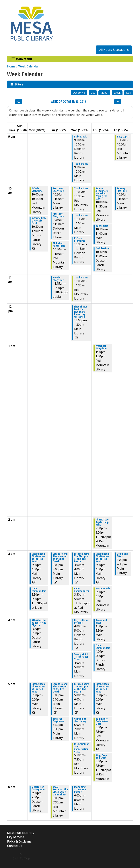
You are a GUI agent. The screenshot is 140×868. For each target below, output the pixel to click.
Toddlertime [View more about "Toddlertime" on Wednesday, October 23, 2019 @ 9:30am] (81, 164)
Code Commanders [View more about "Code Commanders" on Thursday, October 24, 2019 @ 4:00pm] (103, 647)
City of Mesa (16, 837)
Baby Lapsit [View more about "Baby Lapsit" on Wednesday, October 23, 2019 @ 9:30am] (80, 137)
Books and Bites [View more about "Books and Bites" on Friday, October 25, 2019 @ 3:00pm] (122, 555)
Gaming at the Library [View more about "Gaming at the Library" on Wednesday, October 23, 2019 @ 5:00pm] (80, 720)
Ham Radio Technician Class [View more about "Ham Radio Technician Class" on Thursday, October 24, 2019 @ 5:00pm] (102, 721)
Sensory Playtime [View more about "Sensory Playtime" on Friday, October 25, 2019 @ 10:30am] (122, 190)
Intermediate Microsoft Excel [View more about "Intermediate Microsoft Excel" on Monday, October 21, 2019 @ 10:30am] (39, 221)
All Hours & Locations (114, 50)
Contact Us (15, 846)
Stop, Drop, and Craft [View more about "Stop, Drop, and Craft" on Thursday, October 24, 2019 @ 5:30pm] (101, 757)
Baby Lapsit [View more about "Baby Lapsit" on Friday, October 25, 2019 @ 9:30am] (123, 137)
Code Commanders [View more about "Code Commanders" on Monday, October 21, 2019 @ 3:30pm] (39, 590)
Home (11, 66)
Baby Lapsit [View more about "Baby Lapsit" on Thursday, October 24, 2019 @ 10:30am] (102, 226)
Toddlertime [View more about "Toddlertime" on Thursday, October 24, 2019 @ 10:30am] (102, 248)
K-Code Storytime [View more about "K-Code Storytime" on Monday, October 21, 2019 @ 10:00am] (37, 190)
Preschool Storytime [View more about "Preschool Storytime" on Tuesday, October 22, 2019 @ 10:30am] (58, 190)
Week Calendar (29, 66)
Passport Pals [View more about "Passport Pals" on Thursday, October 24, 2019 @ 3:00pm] (103, 588)
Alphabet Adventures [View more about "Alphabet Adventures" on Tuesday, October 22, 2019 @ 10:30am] (59, 245)
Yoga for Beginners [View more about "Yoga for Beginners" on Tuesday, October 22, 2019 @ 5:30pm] (58, 720)
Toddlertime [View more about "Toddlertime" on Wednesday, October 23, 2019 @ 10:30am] (81, 215)
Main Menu (22, 59)
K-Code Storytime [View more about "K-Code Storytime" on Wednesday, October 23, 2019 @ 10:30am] (80, 240)
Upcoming (79, 93)
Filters (19, 84)
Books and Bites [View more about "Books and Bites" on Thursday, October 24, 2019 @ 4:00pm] (101, 621)
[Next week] (118, 102)
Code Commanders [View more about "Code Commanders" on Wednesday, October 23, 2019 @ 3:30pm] (81, 590)
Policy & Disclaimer (20, 841)
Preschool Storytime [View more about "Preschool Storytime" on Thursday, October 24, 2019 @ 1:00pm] (101, 347)
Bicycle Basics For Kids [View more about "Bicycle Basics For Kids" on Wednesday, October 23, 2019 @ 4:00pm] (82, 621)
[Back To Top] (20, 856)
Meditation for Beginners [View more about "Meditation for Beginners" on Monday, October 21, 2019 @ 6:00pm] (39, 788)
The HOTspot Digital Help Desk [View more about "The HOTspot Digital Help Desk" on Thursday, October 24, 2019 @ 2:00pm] (103, 522)
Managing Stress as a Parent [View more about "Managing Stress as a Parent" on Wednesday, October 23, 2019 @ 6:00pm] (80, 789)
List (93, 93)
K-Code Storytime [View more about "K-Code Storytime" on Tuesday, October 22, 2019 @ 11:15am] (58, 279)
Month (104, 93)
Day (129, 93)
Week (117, 93)
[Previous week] (19, 102)
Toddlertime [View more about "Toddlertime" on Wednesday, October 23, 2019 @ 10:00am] (81, 188)
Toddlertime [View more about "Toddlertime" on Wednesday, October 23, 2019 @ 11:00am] (81, 278)
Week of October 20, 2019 (68, 102)
